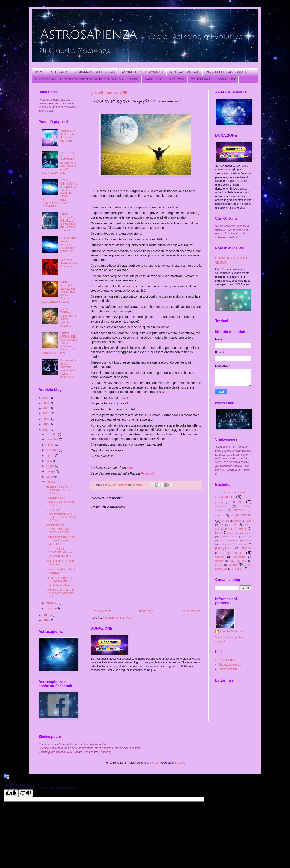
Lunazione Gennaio (228, 536)
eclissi (249, 521)
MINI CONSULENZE (185, 72)
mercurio (247, 536)
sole (232, 561)
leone (243, 528)
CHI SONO (59, 72)
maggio (51, 471)
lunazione (247, 533)
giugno (50, 466)
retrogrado (245, 548)
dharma (237, 521)
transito (219, 565)
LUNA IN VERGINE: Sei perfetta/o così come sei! (60, 593)
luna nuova (233, 533)
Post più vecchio (191, 611)
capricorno (241, 515)
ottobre (51, 445)
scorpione (239, 557)
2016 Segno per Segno (230, 492)
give (217, 529)
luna (218, 533)
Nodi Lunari (225, 544)
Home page (146, 611)
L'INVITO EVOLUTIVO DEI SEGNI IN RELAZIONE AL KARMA (79, 79)
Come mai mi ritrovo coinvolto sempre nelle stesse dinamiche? (69, 369)
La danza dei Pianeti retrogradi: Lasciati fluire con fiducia (68, 244)
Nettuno (248, 540)
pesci (218, 548)
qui (131, 468)
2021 (46, 414)
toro (244, 561)
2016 (46, 620)
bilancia (239, 510)
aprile (50, 477)
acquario (224, 497)
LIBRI (134, 79)
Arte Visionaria (227, 660)
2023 (46, 403)
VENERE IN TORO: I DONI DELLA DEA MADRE (58, 490)
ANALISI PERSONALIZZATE (226, 72)
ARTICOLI (177, 79)
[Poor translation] (26, 793)
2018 (46, 430)
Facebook (148, 473)
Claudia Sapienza (231, 631)
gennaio (51, 609)
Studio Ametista (228, 669)
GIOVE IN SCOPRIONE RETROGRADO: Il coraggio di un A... (60, 581)
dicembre (52, 434)
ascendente (222, 506)
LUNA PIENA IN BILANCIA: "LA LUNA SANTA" (60, 502)
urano (233, 565)
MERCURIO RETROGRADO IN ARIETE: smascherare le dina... (60, 515)
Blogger (180, 763)
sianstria (219, 561)
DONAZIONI (226, 79)
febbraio (51, 603)
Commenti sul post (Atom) (118, 618)
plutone (231, 548)
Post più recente (102, 611)
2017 (46, 615)
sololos (154, 763)
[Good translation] (11, 793)
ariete (237, 502)
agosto (50, 456)
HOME (40, 72)
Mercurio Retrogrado (229, 540)
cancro (219, 515)
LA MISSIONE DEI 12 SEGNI (94, 72)
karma (228, 528)
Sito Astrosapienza (230, 665)
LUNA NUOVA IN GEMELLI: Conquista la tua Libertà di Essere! (68, 222)
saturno (220, 557)
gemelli (233, 525)
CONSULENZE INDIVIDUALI (143, 72)
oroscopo (242, 544)
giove (245, 525)
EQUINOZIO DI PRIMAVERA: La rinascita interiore (57, 529)
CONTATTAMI (201, 79)
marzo (50, 482)
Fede (221, 525)
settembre (52, 450)
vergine (237, 569)
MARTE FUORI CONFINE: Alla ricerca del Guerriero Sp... (60, 552)
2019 (46, 424)
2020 (46, 419)
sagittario (232, 553)
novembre (52, 439)
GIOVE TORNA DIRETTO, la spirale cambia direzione (68, 318)
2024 (46, 398)
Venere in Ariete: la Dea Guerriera (69, 263)
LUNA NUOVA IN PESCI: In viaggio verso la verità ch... (60, 541)
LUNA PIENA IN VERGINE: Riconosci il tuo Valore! (69, 136)
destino (226, 521)
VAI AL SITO (154, 79)
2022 (46, 408)
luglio (50, 461)
